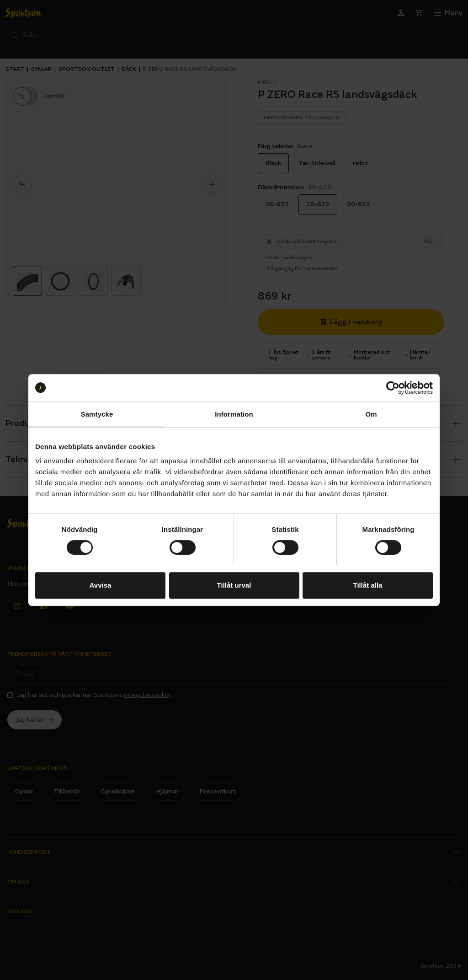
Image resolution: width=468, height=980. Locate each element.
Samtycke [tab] (97, 414)
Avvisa (101, 585)
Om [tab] (371, 414)
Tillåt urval (234, 585)
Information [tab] (234, 414)
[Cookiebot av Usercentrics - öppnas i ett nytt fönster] (393, 388)
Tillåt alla (368, 585)
